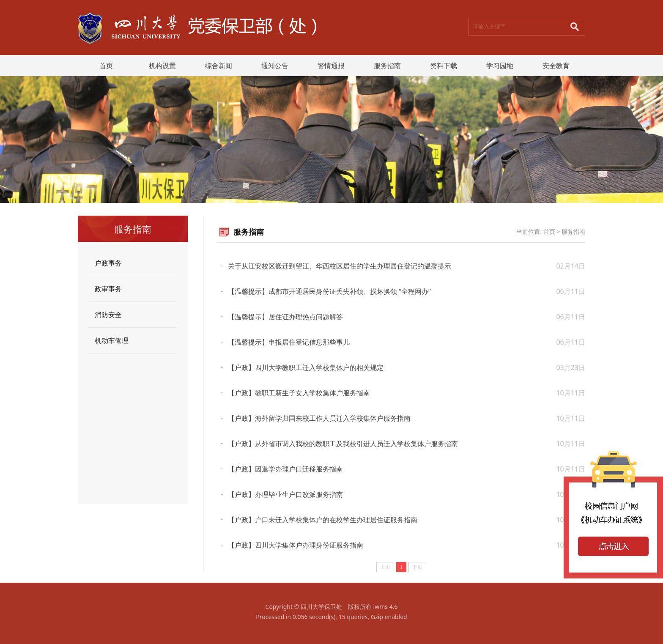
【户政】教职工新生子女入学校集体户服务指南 (299, 393)
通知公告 (275, 66)
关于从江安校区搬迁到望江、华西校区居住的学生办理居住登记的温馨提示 (340, 266)
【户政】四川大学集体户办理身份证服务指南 (296, 545)
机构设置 (162, 66)
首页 (106, 66)
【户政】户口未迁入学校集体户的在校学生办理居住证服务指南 (323, 520)
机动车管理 (112, 340)
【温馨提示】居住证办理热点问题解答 (285, 317)
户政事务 (108, 263)
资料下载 (444, 66)
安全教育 (556, 66)
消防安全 (108, 315)
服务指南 (387, 66)
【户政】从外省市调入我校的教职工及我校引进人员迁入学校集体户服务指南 (343, 444)
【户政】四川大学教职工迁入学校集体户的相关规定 (306, 367)
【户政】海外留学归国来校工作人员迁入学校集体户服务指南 (319, 418)
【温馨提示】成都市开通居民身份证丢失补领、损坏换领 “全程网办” (329, 291)
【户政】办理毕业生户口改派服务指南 (285, 494)
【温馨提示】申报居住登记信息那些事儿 (289, 342)
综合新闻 (219, 66)
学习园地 (500, 66)
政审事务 (108, 289)
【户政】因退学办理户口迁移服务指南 (285, 469)
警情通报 (331, 66)
